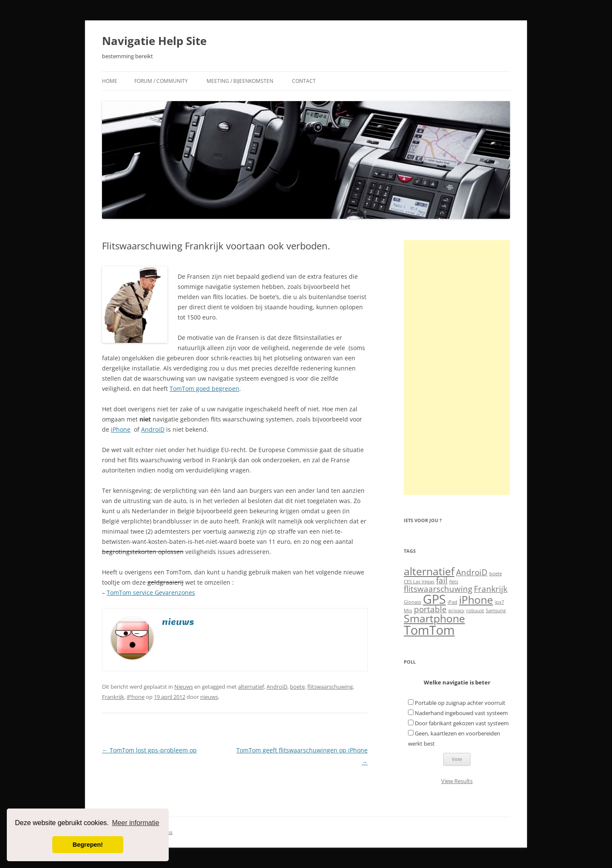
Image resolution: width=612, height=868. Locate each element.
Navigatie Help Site (154, 41)
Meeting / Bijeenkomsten (240, 81)
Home (110, 81)
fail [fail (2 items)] (442, 580)
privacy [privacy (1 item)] (456, 611)
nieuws (209, 697)
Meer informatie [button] (135, 823)
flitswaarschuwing (330, 687)
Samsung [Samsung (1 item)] (496, 611)
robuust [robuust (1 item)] (475, 611)
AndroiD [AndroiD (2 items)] (472, 572)
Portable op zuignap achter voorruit (460, 703)
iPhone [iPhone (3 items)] (476, 600)
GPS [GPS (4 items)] (434, 599)
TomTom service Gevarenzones (151, 592)
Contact (304, 81)
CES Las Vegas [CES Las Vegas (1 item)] (419, 582)
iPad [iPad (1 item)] (452, 602)
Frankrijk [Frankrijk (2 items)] (491, 589)
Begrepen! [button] (88, 845)
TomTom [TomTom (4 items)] (429, 630)
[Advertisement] (457, 368)
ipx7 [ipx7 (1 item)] (499, 602)
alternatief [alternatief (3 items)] (429, 571)
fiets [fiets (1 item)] (454, 582)
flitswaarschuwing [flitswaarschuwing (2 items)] (438, 589)
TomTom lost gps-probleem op (149, 750)
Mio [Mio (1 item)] (408, 611)
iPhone (121, 429)
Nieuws (184, 687)
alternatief (251, 687)
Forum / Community (161, 81)
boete (297, 687)
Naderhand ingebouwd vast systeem (461, 713)
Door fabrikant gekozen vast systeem (462, 723)
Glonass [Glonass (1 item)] (412, 602)
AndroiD (153, 429)
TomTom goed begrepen (204, 389)
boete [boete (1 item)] (496, 574)
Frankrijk (113, 697)
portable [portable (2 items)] (430, 609)
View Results (457, 781)
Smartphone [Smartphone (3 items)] (434, 618)
